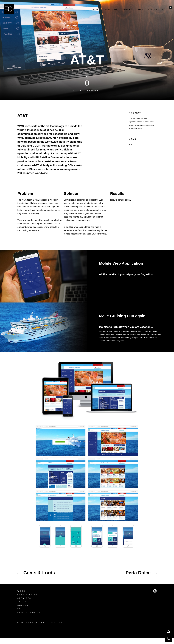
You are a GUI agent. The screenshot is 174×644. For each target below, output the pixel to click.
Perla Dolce (141, 573)
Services (127, 10)
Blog (165, 10)
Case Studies (110, 10)
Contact (153, 10)
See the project (87, 90)
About (140, 10)
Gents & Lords (36, 573)
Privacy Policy (29, 619)
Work (96, 10)
